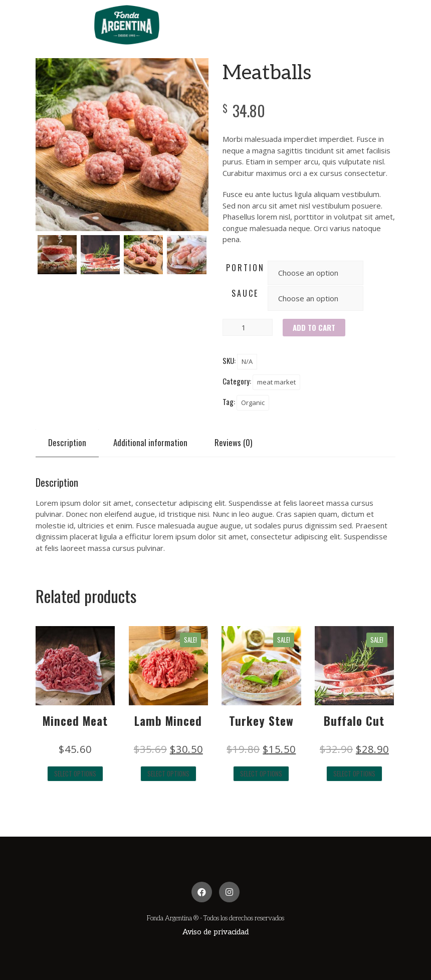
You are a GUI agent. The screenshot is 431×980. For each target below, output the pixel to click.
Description (67, 442)
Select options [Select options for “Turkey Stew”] (261, 773)
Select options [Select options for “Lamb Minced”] (168, 773)
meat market (276, 382)
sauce (245, 293)
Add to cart (314, 327)
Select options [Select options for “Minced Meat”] (75, 773)
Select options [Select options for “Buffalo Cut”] (354, 773)
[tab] (67, 442)
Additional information (150, 442)
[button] (215, 932)
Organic (253, 403)
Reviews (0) (233, 442)
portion (245, 268)
